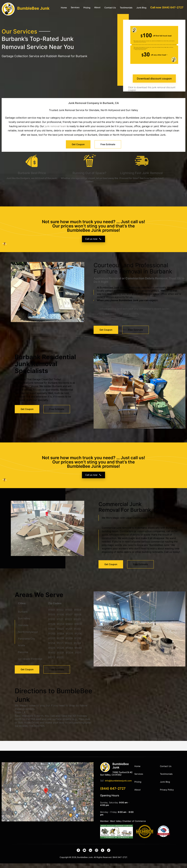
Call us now (94, 481)
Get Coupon (106, 322)
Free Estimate (136, 322)
